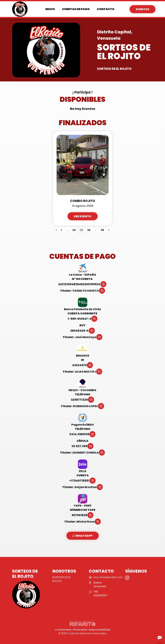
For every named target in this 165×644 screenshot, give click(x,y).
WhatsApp (83, 536)
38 (102, 230)
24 (74, 230)
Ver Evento (83, 216)
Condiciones (63, 630)
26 (89, 230)
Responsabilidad (99, 630)
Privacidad (80, 630)
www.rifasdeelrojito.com (108, 577)
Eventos (143, 9)
